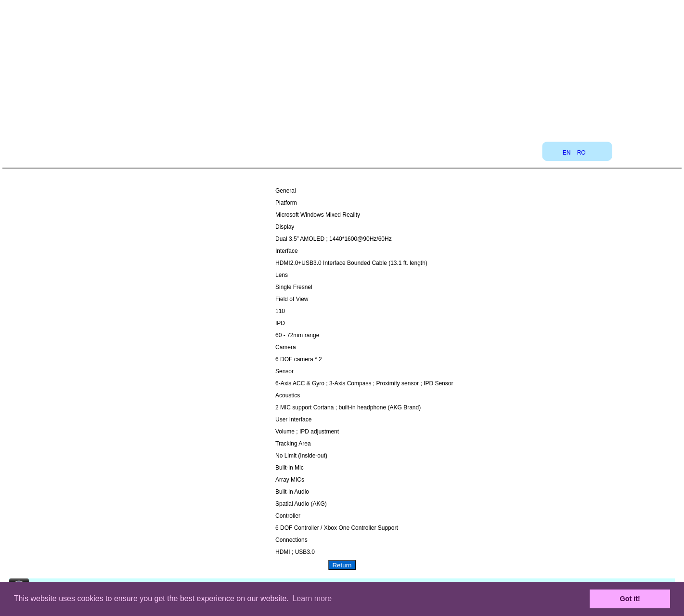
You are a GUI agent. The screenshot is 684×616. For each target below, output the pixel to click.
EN (567, 153)
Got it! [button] (630, 599)
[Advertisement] (342, 67)
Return (342, 565)
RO (581, 153)
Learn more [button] (312, 598)
